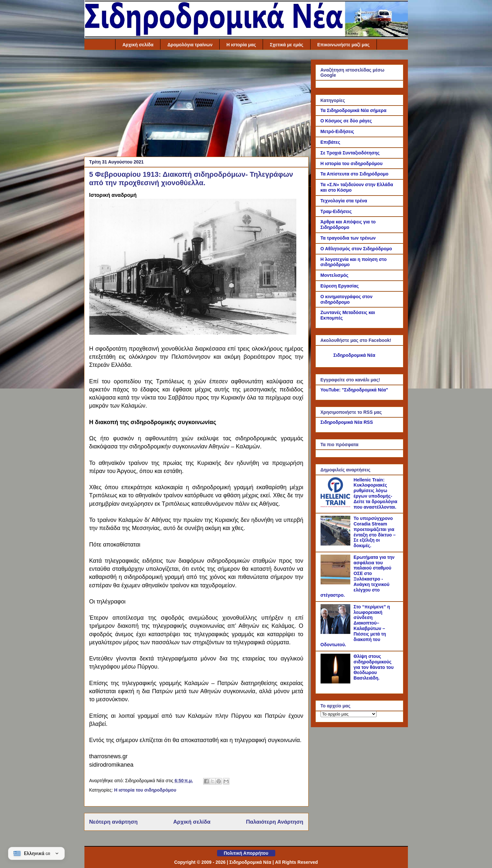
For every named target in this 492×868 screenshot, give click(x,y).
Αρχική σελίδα (138, 45)
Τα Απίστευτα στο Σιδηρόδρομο (355, 174)
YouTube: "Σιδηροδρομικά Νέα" (354, 390)
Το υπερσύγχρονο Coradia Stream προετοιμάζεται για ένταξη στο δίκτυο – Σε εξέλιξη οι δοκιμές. (375, 532)
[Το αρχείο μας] (349, 714)
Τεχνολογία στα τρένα (344, 201)
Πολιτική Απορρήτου (246, 853)
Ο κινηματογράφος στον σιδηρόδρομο (347, 299)
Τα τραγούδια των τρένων (348, 238)
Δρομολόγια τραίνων (190, 45)
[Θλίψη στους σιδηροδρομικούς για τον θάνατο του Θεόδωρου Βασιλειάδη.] (336, 682)
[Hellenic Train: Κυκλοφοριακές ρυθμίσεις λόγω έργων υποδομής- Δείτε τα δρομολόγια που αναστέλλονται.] (336, 505)
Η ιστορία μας (241, 45)
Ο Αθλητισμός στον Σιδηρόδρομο (356, 249)
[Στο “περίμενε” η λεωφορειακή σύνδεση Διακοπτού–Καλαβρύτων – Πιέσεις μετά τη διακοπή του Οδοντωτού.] (336, 632)
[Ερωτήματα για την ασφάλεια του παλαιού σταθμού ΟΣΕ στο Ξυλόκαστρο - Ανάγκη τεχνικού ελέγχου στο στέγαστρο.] (336, 583)
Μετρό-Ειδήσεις (337, 131)
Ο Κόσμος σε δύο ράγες (346, 121)
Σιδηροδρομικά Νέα (355, 355)
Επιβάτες (330, 142)
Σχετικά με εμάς (286, 45)
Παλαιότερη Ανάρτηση (275, 822)
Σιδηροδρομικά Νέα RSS (347, 422)
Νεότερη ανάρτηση (114, 822)
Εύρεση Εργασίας (340, 286)
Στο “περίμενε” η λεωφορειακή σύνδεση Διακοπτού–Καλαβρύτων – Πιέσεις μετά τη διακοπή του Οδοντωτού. (355, 626)
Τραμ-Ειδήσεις (336, 211)
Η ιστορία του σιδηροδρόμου (145, 790)
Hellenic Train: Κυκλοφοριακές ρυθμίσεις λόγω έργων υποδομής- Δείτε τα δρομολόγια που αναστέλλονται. (375, 493)
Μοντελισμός (335, 275)
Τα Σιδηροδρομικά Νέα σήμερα (354, 110)
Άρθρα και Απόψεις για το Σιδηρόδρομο (348, 225)
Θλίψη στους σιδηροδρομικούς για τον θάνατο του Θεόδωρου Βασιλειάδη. (374, 667)
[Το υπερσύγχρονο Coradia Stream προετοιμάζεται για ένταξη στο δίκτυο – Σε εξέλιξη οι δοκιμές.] (336, 544)
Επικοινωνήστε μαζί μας (344, 45)
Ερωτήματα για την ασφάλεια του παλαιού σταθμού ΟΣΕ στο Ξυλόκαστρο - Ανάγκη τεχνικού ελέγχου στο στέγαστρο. (358, 576)
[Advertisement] (196, 105)
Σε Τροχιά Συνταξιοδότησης (350, 153)
